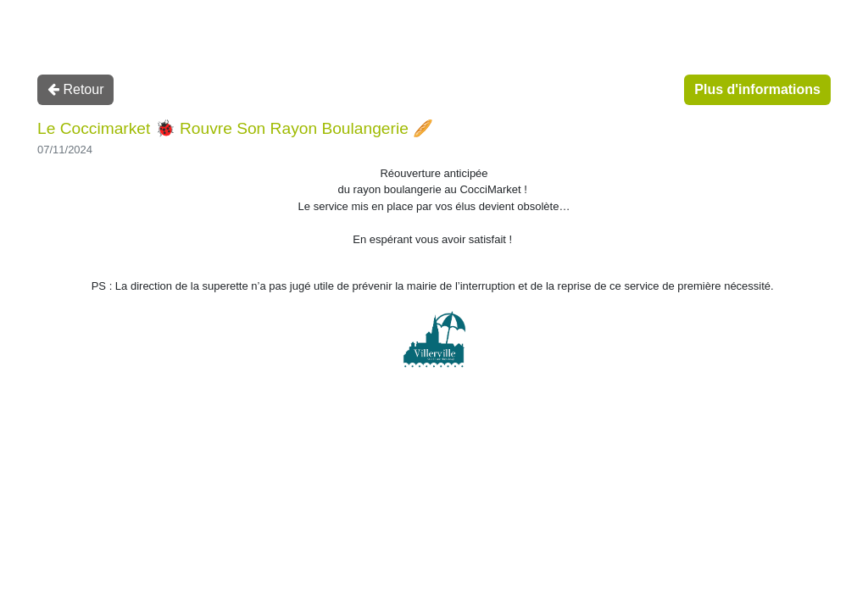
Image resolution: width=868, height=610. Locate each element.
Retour (75, 89)
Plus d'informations (757, 89)
